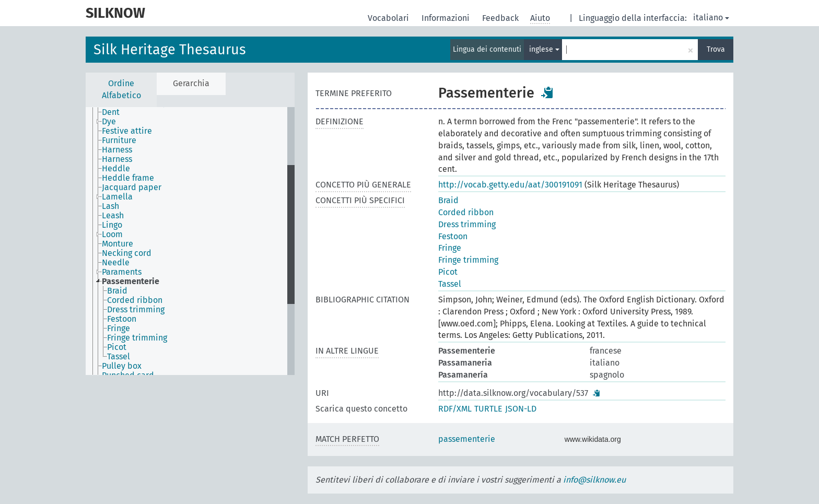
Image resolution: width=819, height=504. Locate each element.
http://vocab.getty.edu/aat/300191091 (510, 185)
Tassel (450, 284)
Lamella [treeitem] (117, 197)
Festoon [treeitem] (122, 319)
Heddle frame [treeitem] (128, 178)
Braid (448, 200)
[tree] (190, 241)
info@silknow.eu (594, 480)
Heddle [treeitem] (116, 169)
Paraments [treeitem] (122, 272)
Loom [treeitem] (112, 235)
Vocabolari (389, 18)
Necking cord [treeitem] (127, 253)
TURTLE (488, 409)
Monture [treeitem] (118, 244)
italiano (711, 17)
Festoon (453, 236)
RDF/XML (455, 409)
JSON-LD (521, 409)
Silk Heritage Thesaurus (170, 50)
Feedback (501, 18)
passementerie (467, 439)
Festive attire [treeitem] (127, 131)
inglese (544, 49)
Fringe (450, 248)
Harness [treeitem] (117, 150)
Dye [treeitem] (109, 122)
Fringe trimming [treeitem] (137, 338)
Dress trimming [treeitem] (136, 310)
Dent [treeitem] (111, 112)
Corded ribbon (466, 212)
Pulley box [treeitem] (122, 366)
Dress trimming (467, 224)
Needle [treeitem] (116, 263)
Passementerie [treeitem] (131, 282)
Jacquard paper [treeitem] (132, 187)
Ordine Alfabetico (121, 89)
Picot (448, 272)
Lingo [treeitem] (112, 225)
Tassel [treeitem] (119, 357)
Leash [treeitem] (113, 216)
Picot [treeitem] (117, 347)
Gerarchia (191, 83)
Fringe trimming (468, 260)
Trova (716, 49)
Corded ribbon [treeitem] (135, 300)
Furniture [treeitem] (119, 140)
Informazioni (447, 18)
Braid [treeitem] (117, 291)
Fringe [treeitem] (119, 329)
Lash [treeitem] (110, 206)
